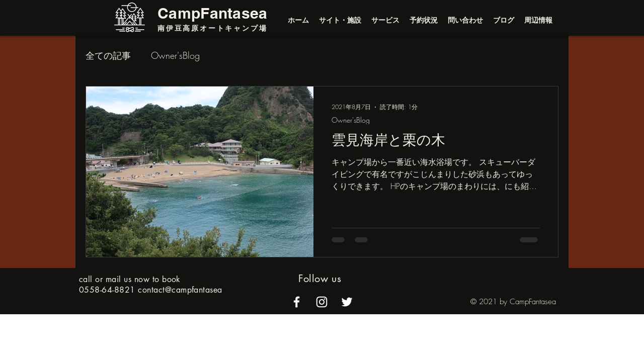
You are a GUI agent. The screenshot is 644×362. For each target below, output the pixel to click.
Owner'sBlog (175, 55)
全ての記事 (108, 55)
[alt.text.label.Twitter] (347, 302)
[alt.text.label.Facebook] (297, 302)
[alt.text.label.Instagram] (322, 302)
